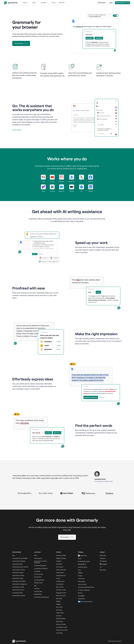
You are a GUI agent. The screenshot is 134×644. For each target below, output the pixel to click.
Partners (80, 576)
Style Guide (59, 599)
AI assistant (37, 571)
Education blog (38, 591)
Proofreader (59, 633)
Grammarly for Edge (18, 578)
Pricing (53, 3)
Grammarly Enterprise (40, 566)
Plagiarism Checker (61, 558)
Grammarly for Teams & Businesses (40, 562)
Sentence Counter (61, 596)
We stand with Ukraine (84, 561)
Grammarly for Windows (19, 561)
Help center (103, 555)
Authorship (59, 610)
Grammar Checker (61, 555)
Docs (14, 555)
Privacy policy (82, 582)
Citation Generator (61, 570)
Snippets (58, 601)
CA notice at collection (84, 590)
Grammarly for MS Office (19, 581)
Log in (111, 3)
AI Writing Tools (60, 581)
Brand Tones (59, 607)
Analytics (58, 604)
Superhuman (82, 556)
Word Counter (60, 587)
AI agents (59, 561)
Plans (36, 555)
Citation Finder (60, 613)
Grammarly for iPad (17, 593)
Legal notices (81, 599)
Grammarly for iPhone (18, 590)
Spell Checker (60, 622)
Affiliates (80, 573)
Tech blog (37, 589)
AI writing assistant (39, 580)
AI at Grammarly (39, 574)
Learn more (17, 130)
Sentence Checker (61, 624)
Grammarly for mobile (18, 587)
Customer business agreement (86, 587)
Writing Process (38, 583)
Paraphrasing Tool (61, 576)
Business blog (38, 594)
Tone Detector (60, 584)
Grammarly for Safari (18, 573)
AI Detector (59, 564)
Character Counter (61, 590)
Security (80, 593)
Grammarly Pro (38, 558)
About (80, 559)
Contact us (103, 558)
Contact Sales (102, 3)
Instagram (103, 564)
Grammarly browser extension (20, 567)
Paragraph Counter (61, 593)
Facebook (103, 561)
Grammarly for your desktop (20, 558)
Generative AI (38, 577)
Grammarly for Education (41, 568)
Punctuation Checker (62, 627)
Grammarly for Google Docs (20, 584)
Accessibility (81, 596)
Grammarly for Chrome (19, 570)
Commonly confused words (41, 597)
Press (79, 570)
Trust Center (81, 579)
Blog (35, 586)
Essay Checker (60, 573)
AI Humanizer (60, 567)
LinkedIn (103, 570)
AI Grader (59, 616)
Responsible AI (82, 564)
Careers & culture (83, 567)
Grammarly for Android (19, 596)
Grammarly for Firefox (18, 576)
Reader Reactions (61, 619)
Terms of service (82, 584)
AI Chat (58, 578)
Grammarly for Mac (17, 564)
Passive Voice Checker (62, 630)
